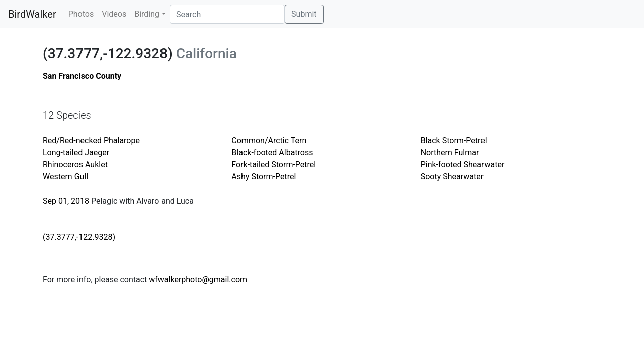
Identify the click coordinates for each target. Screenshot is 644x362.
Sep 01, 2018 (66, 201)
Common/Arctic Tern (269, 141)
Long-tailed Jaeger (76, 153)
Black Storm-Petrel (454, 141)
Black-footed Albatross (272, 153)
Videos (114, 14)
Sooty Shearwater (452, 177)
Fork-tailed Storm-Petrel (274, 165)
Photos (81, 14)
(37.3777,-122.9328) (79, 237)
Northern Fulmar (450, 153)
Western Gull (65, 177)
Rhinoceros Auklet (75, 165)
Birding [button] (147, 14)
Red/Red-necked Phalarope (91, 141)
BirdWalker (32, 14)
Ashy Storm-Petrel (264, 177)
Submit (304, 14)
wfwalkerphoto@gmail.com (198, 279)
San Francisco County (82, 76)
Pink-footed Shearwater (463, 165)
